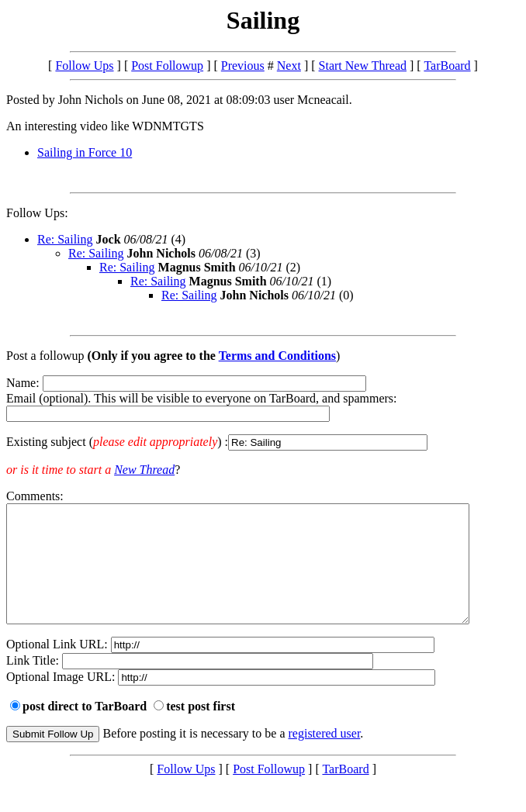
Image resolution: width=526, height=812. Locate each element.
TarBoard (447, 66)
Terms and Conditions (277, 356)
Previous (243, 66)
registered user (325, 757)
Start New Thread (363, 66)
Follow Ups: (37, 213)
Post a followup (45, 356)
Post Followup (167, 66)
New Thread (144, 470)
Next (289, 66)
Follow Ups (84, 66)
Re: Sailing (65, 239)
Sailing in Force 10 (85, 152)
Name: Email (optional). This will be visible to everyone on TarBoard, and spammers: (263, 413)
